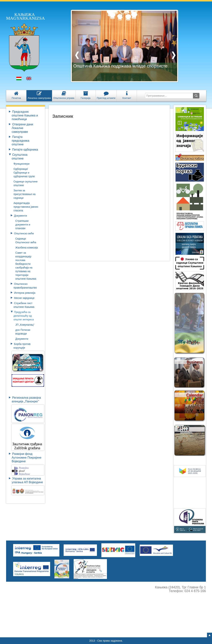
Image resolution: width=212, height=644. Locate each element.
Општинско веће (24, 233)
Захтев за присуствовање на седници (25, 194)
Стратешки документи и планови (23, 225)
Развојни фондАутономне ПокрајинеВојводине (27, 458)
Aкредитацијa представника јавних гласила (26, 207)
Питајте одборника (25, 150)
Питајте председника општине (20, 141)
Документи (21, 216)
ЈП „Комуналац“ (25, 325)
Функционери (21, 164)
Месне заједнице (24, 298)
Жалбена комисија (27, 248)
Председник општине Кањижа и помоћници (25, 115)
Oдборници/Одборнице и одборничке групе (24, 173)
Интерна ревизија (25, 293)
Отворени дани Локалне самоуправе (22, 128)
